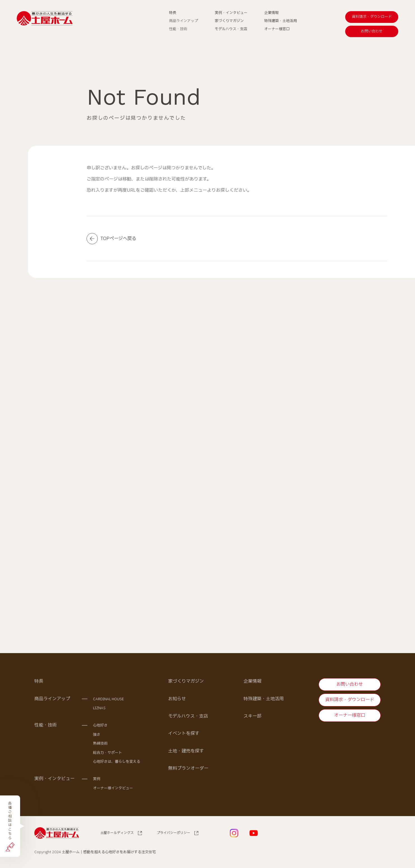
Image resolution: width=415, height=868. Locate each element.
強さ (97, 735)
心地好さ (100, 726)
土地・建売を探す (186, 751)
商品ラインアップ (52, 699)
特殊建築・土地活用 (264, 699)
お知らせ (177, 699)
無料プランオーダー (188, 769)
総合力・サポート (108, 753)
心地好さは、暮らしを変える (117, 762)
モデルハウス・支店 (188, 716)
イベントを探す (184, 734)
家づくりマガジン (186, 682)
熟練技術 (100, 744)
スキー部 (252, 716)
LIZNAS (99, 708)
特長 (39, 682)
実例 (97, 779)
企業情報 (252, 682)
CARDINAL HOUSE (108, 699)
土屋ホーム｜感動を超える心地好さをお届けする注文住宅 (109, 852)
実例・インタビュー (54, 779)
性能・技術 (46, 725)
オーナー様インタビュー (113, 788)
